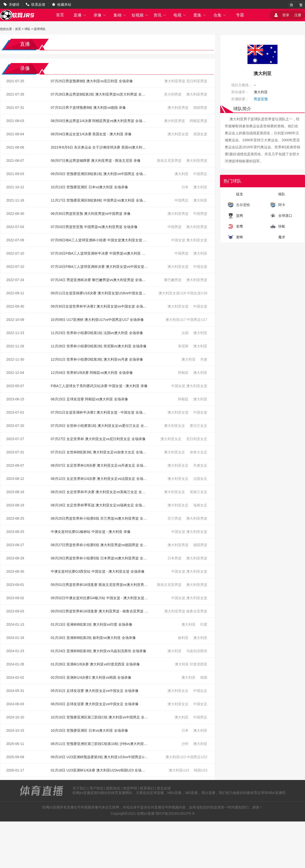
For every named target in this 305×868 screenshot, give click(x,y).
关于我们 (79, 788)
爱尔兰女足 (198, 426)
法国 (185, 333)
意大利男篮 (173, 94)
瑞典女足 (200, 505)
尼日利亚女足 (197, 439)
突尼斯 (183, 346)
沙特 (185, 744)
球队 (27, 29)
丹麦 (204, 359)
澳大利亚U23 (176, 757)
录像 (100, 15)
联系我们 (147, 788)
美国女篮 (200, 134)
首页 (60, 15)
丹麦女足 (200, 465)
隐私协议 (113, 788)
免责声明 (130, 788)
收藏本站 (64, 5)
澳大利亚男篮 (175, 81)
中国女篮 (178, 240)
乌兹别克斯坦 (197, 651)
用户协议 (96, 788)
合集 (220, 15)
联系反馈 (38, 5)
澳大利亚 (181, 174)
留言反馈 (164, 788)
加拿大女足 (198, 452)
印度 (204, 624)
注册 (298, 15)
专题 (240, 15)
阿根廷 (183, 373)
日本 (185, 187)
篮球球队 (40, 29)
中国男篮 (200, 214)
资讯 (160, 15)
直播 (80, 15)
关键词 (14, 5)
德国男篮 (200, 108)
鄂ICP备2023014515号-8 (175, 813)
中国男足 (200, 174)
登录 (286, 15)
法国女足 (200, 479)
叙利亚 (183, 638)
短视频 (140, 15)
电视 (180, 15)
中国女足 (200, 691)
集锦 (120, 15)
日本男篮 (174, 558)
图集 (200, 15)
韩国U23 (200, 770)
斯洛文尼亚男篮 (169, 161)
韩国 (204, 677)
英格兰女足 (198, 492)
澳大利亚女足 (174, 426)
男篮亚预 (261, 99)
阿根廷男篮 (198, 121)
